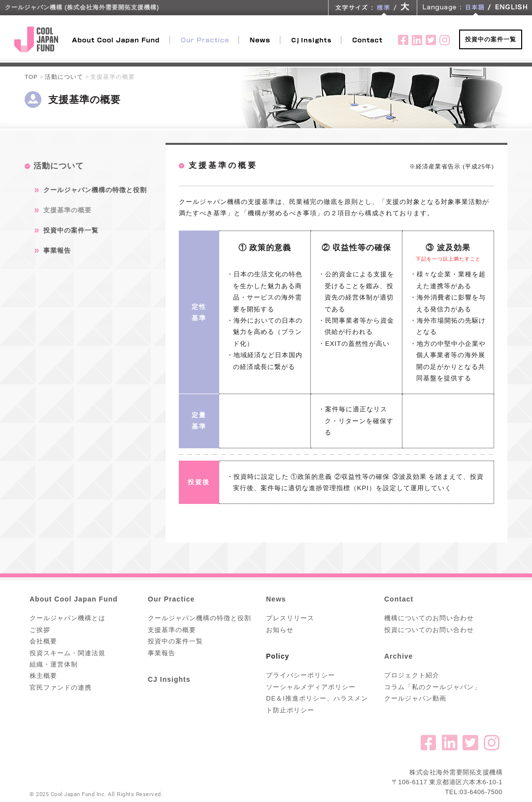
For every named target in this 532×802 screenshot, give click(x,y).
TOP (31, 77)
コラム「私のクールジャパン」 (432, 687)
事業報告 (57, 251)
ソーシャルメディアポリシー (311, 687)
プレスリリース (290, 618)
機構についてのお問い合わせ (429, 618)
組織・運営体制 (54, 664)
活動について (64, 77)
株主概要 (43, 676)
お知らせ (280, 630)
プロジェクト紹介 (412, 675)
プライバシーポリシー (300, 675)
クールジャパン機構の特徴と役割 (95, 190)
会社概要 (43, 641)
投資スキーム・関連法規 (67, 653)
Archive (399, 656)
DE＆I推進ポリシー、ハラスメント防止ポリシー (317, 704)
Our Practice (171, 599)
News (276, 599)
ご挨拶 (40, 630)
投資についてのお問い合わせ (429, 630)
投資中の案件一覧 (491, 39)
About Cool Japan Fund (74, 599)
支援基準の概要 (67, 210)
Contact (399, 599)
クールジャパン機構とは (67, 618)
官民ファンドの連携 (61, 687)
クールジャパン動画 (415, 698)
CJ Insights (169, 679)
